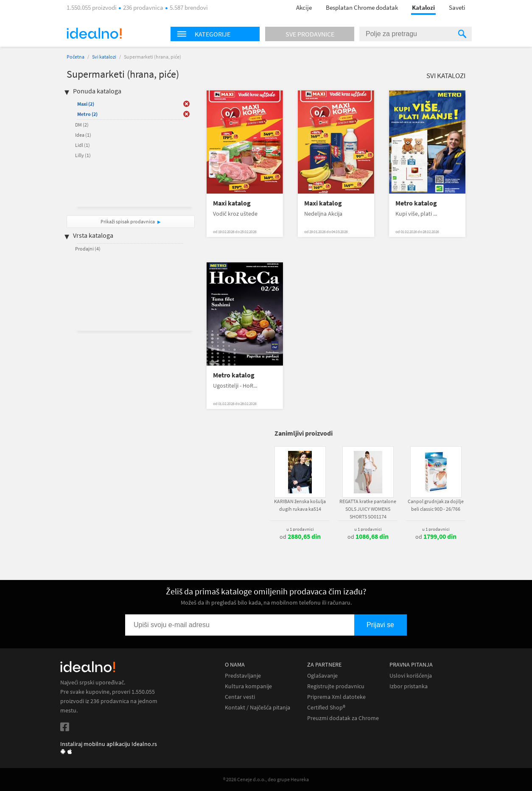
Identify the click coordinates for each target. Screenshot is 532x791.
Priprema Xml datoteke (336, 697)
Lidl (83, 145)
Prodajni (88, 249)
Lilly (83, 155)
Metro (87, 114)
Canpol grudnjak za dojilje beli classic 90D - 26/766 (436, 505)
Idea (83, 135)
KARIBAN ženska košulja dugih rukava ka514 (300, 505)
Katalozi (423, 7)
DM (82, 125)
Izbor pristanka (409, 686)
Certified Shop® (326, 708)
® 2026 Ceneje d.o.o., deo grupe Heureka (266, 779)
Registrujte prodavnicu (336, 686)
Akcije (304, 7)
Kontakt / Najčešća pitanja (258, 708)
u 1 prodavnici (300, 529)
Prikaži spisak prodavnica (128, 221)
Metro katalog (416, 203)
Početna (76, 57)
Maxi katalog (232, 203)
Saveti (457, 7)
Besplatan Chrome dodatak (362, 7)
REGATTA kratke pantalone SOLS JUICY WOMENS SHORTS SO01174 (368, 509)
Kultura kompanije (248, 686)
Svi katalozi (104, 57)
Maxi (86, 104)
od (300, 537)
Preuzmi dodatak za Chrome (343, 718)
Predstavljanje (243, 676)
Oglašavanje (322, 676)
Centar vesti (240, 697)
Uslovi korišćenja (411, 676)
